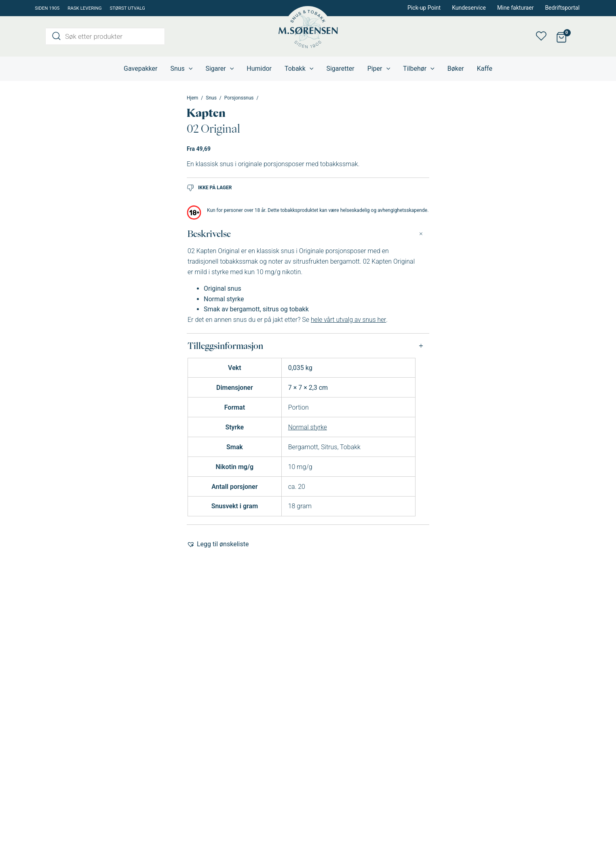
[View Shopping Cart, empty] (561, 37)
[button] (218, 544)
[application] (189, 69)
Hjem (192, 98)
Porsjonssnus (239, 98)
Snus (211, 98)
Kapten (206, 113)
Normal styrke (308, 427)
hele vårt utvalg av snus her (349, 320)
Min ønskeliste (544, 36)
